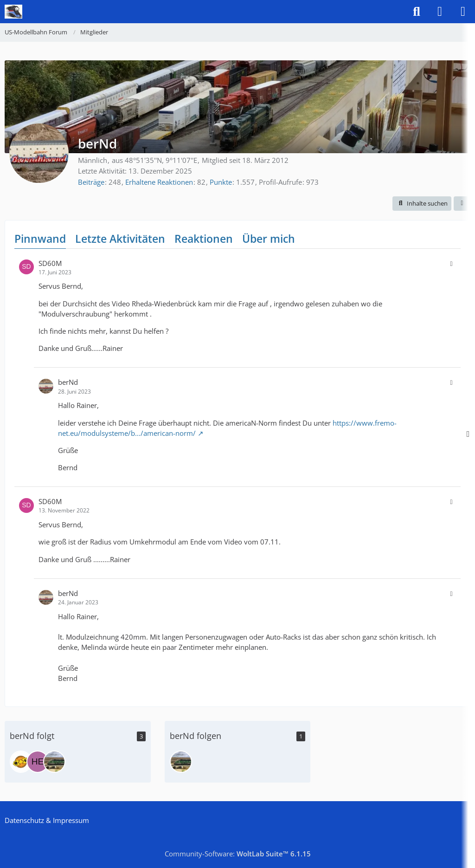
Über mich (269, 239)
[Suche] (417, 12)
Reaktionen (204, 239)
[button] (422, 204)
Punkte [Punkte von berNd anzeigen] (221, 182)
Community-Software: (238, 854)
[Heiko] (38, 762)
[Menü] (463, 12)
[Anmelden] (440, 12)
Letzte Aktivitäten (120, 239)
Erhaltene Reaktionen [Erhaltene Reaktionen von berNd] (159, 182)
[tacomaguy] (54, 762)
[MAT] (21, 762)
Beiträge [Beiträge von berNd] (91, 182)
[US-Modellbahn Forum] (13, 12)
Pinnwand (40, 239)
